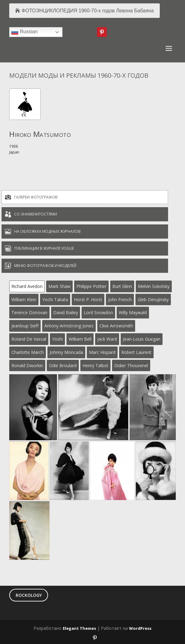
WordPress (140, 628)
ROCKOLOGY (29, 595)
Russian (24, 32)
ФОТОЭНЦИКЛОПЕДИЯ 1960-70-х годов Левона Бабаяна (88, 11)
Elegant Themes (79, 628)
